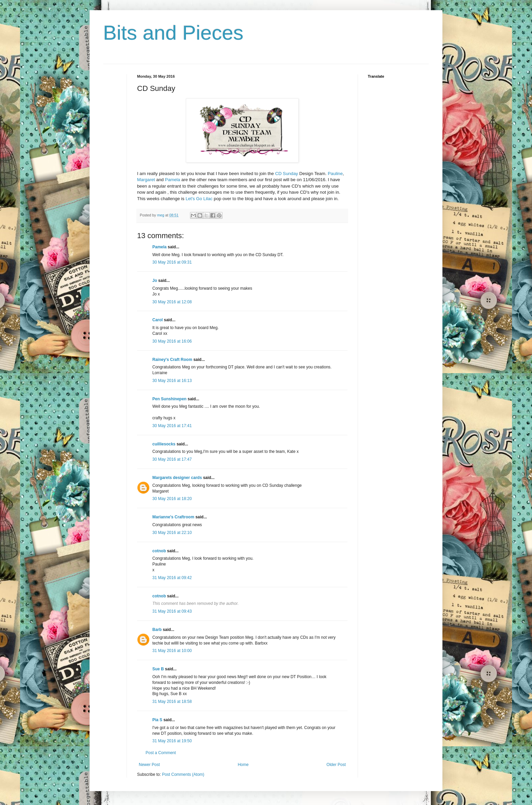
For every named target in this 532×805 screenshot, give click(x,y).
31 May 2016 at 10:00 (172, 651)
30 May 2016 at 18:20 (172, 499)
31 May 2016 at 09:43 (172, 611)
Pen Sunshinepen (169, 399)
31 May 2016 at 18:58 (172, 702)
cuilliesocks (164, 444)
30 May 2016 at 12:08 (172, 302)
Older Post (336, 765)
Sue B (159, 669)
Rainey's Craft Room (172, 360)
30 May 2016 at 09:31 (172, 262)
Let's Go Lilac (199, 199)
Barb (157, 630)
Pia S (157, 720)
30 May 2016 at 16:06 (172, 341)
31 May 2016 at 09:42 (172, 578)
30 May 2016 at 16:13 (172, 381)
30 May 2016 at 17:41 (172, 426)
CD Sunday (287, 174)
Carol (158, 320)
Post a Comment (161, 753)
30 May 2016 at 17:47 (172, 459)
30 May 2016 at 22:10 (172, 533)
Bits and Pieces (173, 33)
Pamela (173, 180)
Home (243, 765)
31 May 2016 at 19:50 (172, 741)
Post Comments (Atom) (183, 774)
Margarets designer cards (177, 478)
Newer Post (149, 765)
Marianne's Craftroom (173, 517)
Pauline (335, 174)
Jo (155, 281)
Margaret (146, 180)
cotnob (159, 551)
